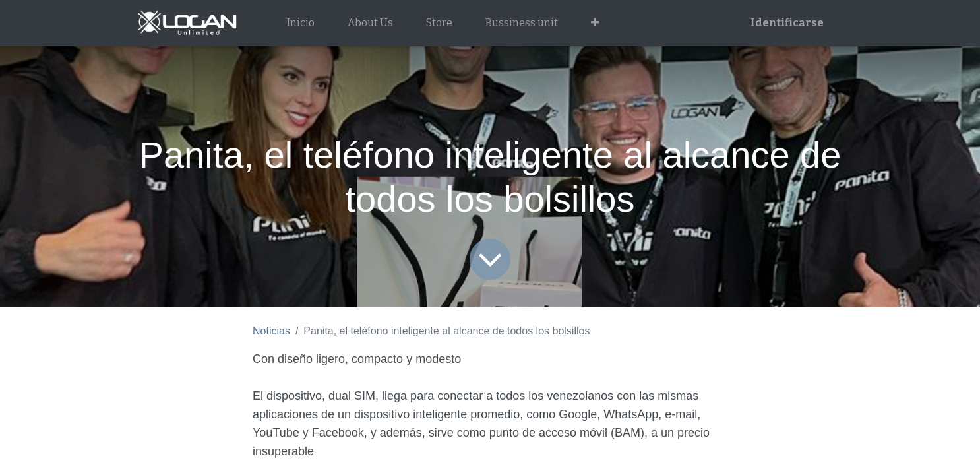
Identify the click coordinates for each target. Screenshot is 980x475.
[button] (595, 23)
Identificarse (787, 23)
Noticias (271, 331)
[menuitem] (301, 23)
